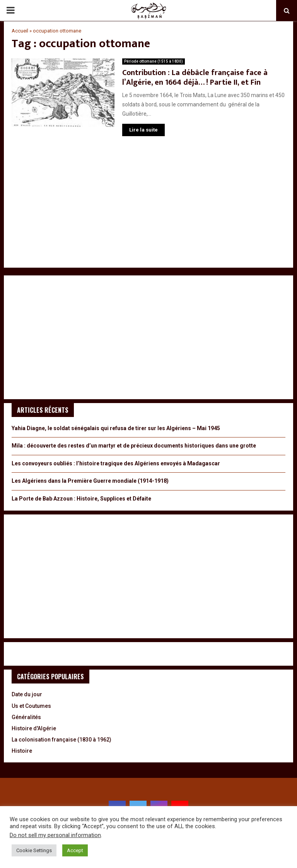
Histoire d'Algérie (34, 728)
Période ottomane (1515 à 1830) (154, 61)
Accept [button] (75, 850)
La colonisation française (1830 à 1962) (61, 740)
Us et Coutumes (31, 706)
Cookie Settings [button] (34, 850)
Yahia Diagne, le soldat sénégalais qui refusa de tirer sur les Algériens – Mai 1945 (116, 428)
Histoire (22, 751)
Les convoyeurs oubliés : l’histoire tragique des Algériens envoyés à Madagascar (116, 463)
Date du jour (27, 694)
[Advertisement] (148, 206)
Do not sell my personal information (55, 835)
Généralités (26, 717)
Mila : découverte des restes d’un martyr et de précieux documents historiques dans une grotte (134, 446)
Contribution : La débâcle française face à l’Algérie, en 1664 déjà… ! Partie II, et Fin (195, 78)
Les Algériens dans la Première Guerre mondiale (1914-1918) (90, 481)
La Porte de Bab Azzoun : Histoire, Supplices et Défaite (81, 499)
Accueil (20, 31)
